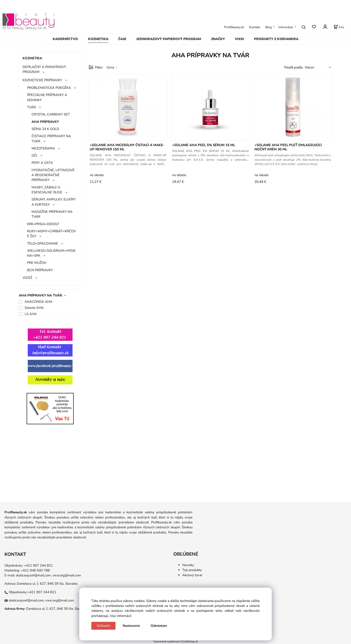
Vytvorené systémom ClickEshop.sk (175, 641)
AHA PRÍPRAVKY (45, 122)
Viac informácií (121, 616)
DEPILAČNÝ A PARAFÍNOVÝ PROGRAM (44, 69)
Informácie (286, 27)
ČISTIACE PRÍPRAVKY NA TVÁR (51, 139)
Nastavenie (131, 626)
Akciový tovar (192, 575)
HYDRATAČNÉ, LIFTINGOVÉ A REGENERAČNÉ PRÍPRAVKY (53, 175)
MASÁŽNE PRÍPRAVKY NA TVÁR (52, 214)
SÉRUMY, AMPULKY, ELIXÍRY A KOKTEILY (54, 202)
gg (21, 390)
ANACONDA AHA (39, 302)
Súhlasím (103, 626)
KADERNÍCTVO (65, 39)
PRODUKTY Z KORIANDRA (276, 39)
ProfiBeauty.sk (234, 27)
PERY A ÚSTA (42, 163)
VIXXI (239, 39)
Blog (269, 27)
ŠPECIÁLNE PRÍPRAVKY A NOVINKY (47, 97)
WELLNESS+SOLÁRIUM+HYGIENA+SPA (51, 253)
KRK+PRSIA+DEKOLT (43, 224)
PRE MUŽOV (37, 263)
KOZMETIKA (98, 39)
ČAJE (122, 39)
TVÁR (31, 107)
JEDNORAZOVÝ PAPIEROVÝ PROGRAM (169, 39)
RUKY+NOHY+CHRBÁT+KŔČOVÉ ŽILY (51, 234)
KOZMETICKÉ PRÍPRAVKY (42, 80)
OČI (34, 156)
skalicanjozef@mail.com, (34, 575)
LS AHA (31, 314)
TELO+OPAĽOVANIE (43, 243)
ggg (40, 390)
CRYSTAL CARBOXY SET (51, 114)
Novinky (188, 565)
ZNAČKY (218, 39)
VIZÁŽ (27, 278)
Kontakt (255, 27)
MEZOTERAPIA (43, 148)
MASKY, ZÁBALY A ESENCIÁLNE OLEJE (47, 190)
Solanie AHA (34, 308)
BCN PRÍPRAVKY (40, 270)
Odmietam (159, 626)
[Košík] (339, 27)
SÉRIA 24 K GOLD (45, 129)
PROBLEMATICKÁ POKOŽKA (49, 88)
